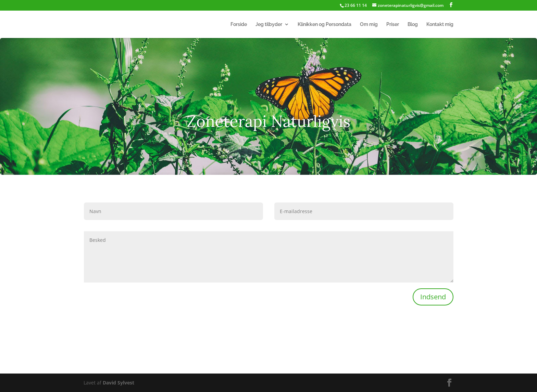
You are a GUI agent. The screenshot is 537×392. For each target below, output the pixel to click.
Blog (413, 24)
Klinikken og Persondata (324, 24)
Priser (393, 24)
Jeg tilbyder (269, 24)
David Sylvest (118, 383)
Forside (239, 24)
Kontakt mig (440, 24)
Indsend (433, 297)
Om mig (369, 24)
